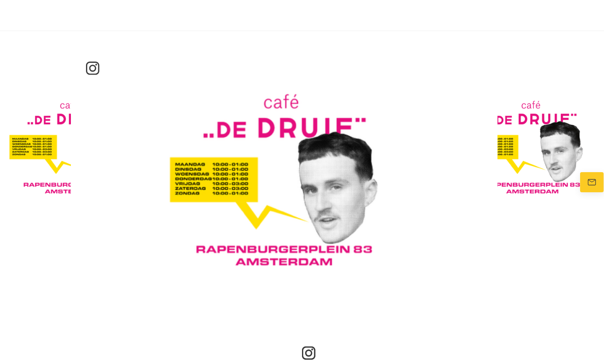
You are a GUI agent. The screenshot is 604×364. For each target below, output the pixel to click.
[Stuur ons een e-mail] (592, 182)
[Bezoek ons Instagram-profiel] (93, 68)
